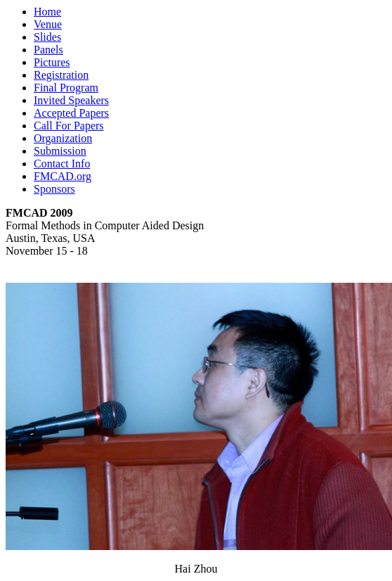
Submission (60, 151)
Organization (63, 138)
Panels (48, 50)
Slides (47, 37)
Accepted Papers (71, 113)
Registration (61, 75)
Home (47, 12)
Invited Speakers (71, 100)
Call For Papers (69, 126)
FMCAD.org (63, 176)
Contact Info (62, 164)
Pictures (52, 62)
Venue (48, 24)
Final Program (66, 88)
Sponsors (54, 189)
